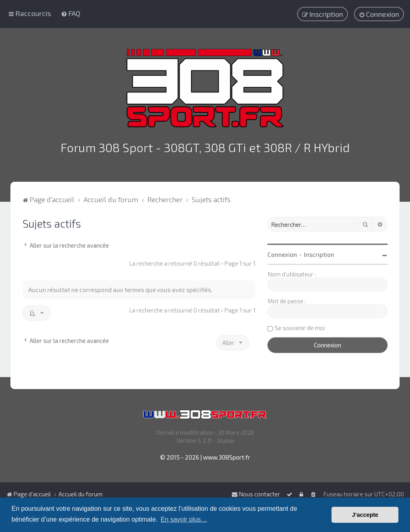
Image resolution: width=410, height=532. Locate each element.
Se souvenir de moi (300, 327)
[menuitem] (71, 13)
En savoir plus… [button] (184, 519)
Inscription (319, 253)
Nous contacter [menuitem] (256, 494)
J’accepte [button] (365, 515)
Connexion (282, 253)
